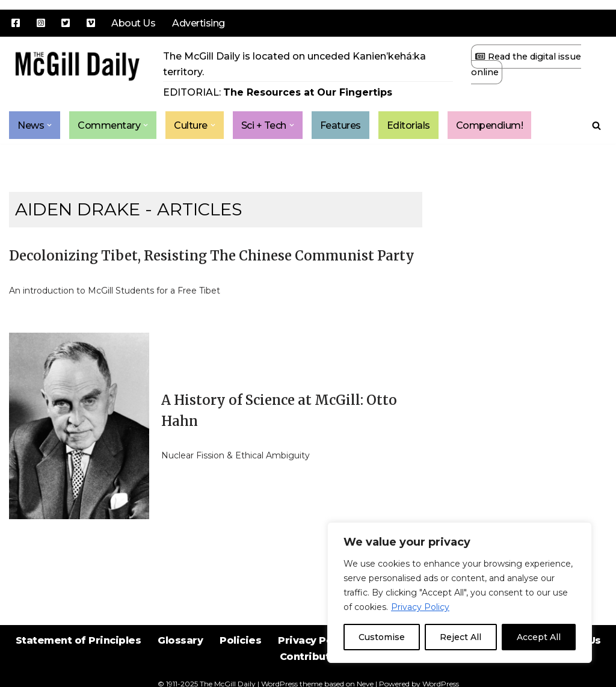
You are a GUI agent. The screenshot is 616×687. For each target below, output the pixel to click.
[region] (460, 593)
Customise (382, 637)
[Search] (596, 125)
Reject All (460, 637)
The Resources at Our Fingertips (308, 92)
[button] (49, 125)
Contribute (308, 657)
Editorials (408, 125)
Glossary (180, 640)
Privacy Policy (420, 607)
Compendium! (490, 125)
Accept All (539, 637)
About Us (133, 23)
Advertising (199, 23)
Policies (240, 640)
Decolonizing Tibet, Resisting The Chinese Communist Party (212, 256)
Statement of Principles (79, 640)
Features (340, 125)
